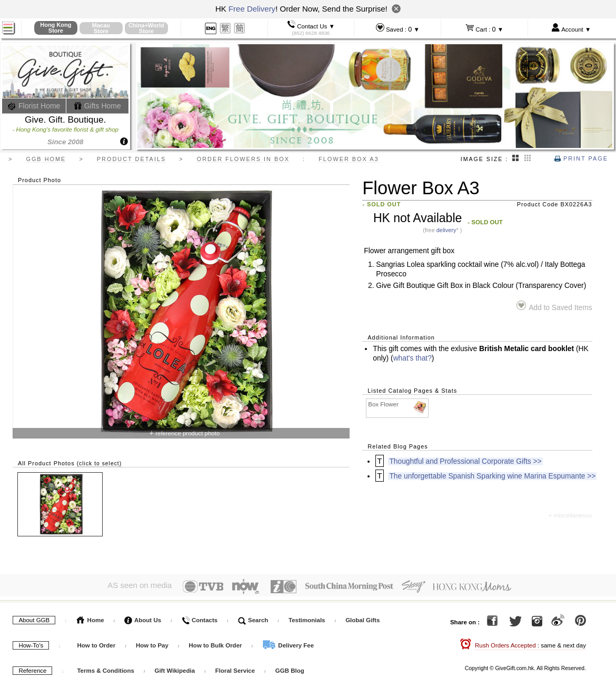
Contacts (200, 618)
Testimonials (307, 618)
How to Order (96, 643)
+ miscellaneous (570, 515)
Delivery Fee (288, 643)
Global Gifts (362, 618)
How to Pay (153, 643)
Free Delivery (252, 9)
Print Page (581, 158)
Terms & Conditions (105, 669)
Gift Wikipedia (175, 669)
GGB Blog (290, 669)
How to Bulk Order (216, 643)
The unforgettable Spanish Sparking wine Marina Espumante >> (492, 476)
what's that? (413, 358)
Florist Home (34, 106)
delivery (446, 230)
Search (253, 618)
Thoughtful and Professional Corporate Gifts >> (465, 461)
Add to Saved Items (554, 306)
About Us (143, 618)
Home (90, 618)
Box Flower (398, 405)
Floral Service (235, 669)
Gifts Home (97, 106)
